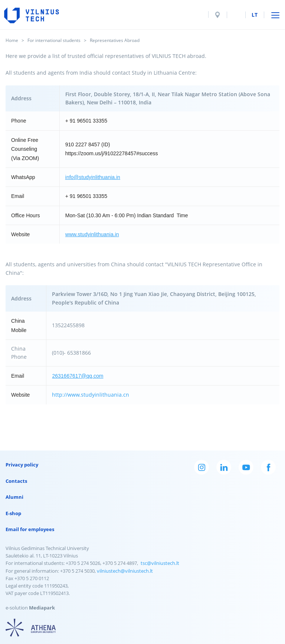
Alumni (14, 497)
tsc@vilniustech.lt (160, 563)
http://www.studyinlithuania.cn (91, 395)
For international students (54, 40)
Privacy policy (22, 465)
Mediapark (42, 608)
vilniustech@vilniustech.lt (125, 571)
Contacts (16, 481)
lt (255, 15)
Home (12, 40)
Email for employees (30, 529)
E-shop (13, 513)
